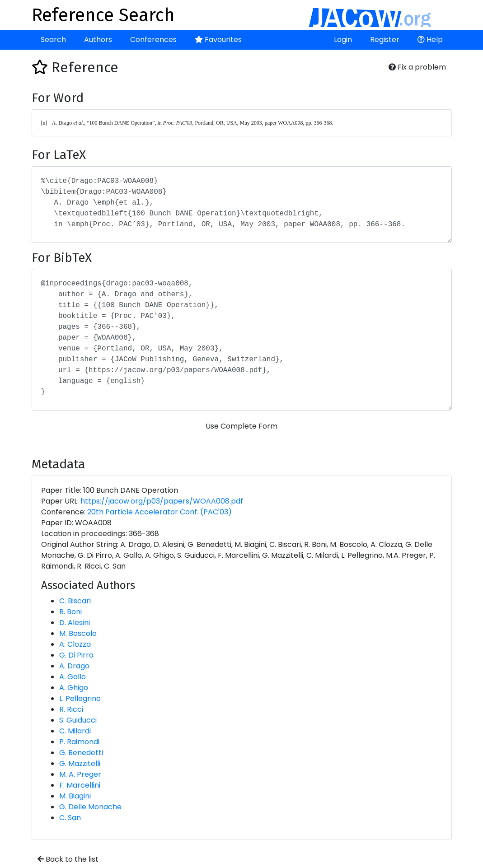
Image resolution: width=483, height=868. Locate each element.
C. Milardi (75, 731)
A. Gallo (73, 677)
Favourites (218, 40)
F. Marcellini (80, 785)
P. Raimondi (79, 742)
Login (343, 40)
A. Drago (74, 666)
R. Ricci (71, 709)
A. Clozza (75, 644)
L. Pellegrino (80, 698)
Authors (98, 40)
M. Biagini (75, 796)
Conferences (153, 40)
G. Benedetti (81, 753)
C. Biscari (75, 601)
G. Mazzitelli (80, 763)
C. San (70, 818)
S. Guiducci (78, 720)
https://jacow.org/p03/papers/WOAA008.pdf (162, 501)
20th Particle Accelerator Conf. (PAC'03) (159, 512)
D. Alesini (75, 623)
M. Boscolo (78, 633)
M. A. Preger (80, 774)
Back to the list (68, 859)
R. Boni (70, 612)
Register (385, 40)
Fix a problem (417, 67)
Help (430, 40)
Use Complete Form (241, 426)
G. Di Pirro (76, 655)
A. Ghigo (74, 688)
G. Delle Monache (90, 807)
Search (53, 40)
